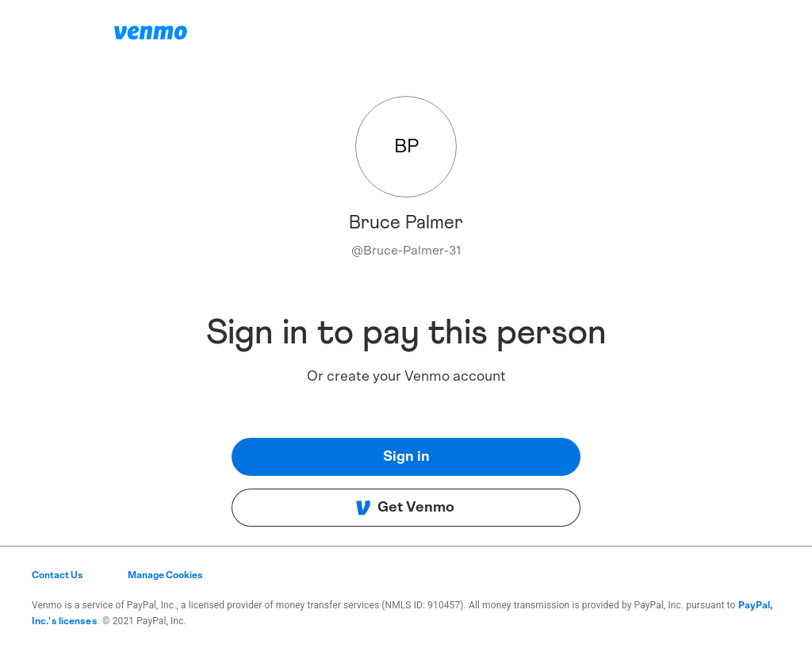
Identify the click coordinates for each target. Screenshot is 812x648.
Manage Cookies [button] (165, 575)
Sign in (406, 457)
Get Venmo (405, 508)
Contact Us (57, 575)
